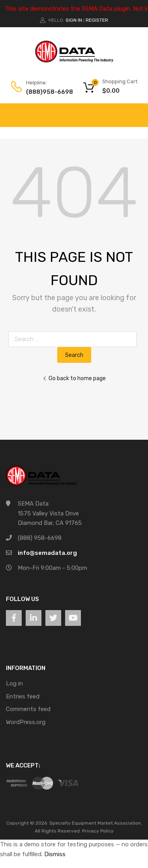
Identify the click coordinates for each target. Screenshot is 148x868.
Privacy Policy (98, 831)
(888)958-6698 (45, 92)
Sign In (74, 20)
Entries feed (23, 696)
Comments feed (28, 709)
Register (97, 20)
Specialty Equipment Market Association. (96, 823)
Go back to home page (74, 378)
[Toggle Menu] (138, 111)
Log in (14, 683)
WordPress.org (26, 722)
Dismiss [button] (55, 854)
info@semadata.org (47, 553)
